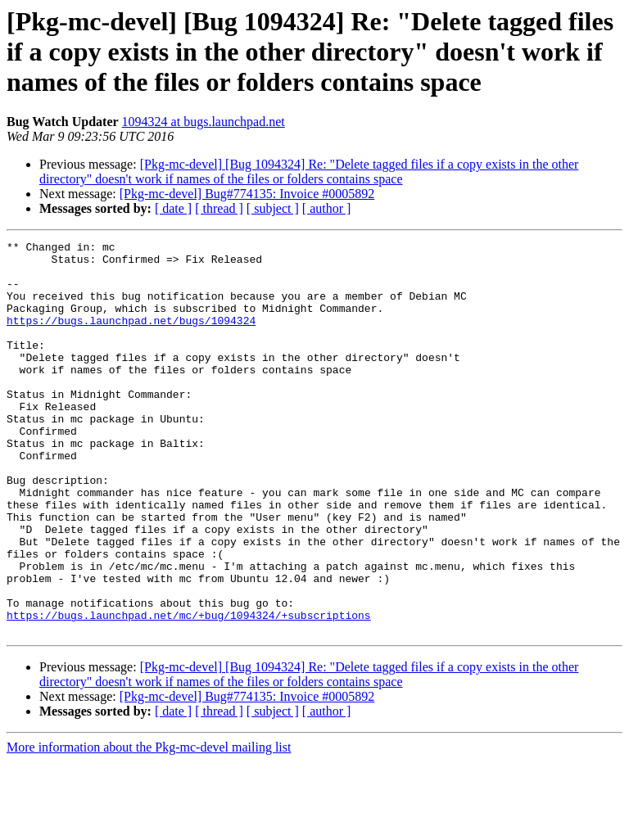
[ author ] (327, 208)
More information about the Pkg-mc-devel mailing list (149, 826)
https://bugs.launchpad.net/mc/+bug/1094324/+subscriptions (189, 691)
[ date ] (173, 208)
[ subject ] (273, 208)
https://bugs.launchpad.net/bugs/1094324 (131, 337)
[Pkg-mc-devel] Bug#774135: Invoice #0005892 (247, 194)
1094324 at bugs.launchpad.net (204, 122)
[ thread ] (219, 208)
